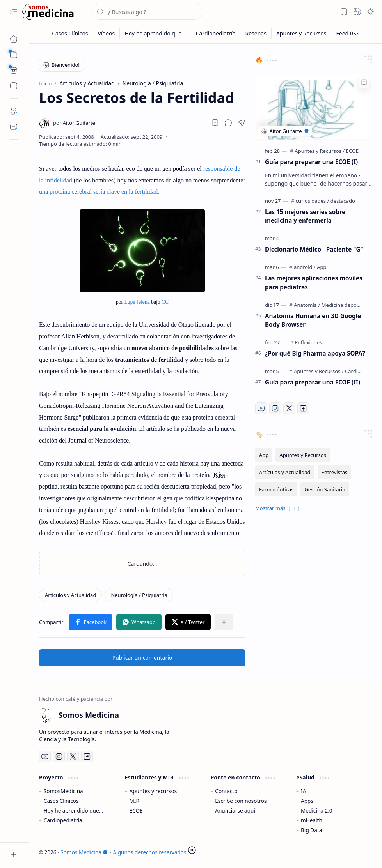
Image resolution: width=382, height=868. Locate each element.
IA (303, 791)
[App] (322, 267)
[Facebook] (303, 408)
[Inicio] (14, 39)
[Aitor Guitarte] (74, 123)
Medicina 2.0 (317, 810)
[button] (14, 12)
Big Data (311, 830)
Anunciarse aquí (235, 810)
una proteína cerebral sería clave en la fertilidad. (99, 192)
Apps (307, 801)
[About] (14, 111)
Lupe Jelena (137, 302)
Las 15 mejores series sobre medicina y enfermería (305, 216)
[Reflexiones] (308, 342)
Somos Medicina (84, 852)
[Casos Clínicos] (70, 33)
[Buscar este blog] (147, 12)
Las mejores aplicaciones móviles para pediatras (314, 283)
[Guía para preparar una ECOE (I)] (314, 107)
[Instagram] (275, 408)
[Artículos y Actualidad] (70, 595)
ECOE (136, 810)
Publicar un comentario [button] (142, 658)
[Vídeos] (107, 33)
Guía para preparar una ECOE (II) (313, 382)
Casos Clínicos (61, 801)
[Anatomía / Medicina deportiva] (332, 305)
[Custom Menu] (14, 70)
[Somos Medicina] (48, 12)
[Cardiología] (359, 371)
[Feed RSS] (347, 33)
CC (165, 302)
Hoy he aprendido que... (74, 810)
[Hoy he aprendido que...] (155, 33)
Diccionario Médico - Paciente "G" (314, 249)
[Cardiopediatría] (216, 33)
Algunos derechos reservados (150, 852)
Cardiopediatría (63, 820)
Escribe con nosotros (241, 801)
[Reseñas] (256, 33)
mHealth (312, 820)
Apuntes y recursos (153, 791)
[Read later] (215, 123)
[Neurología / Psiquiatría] (139, 595)
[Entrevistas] (335, 472)
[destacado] (343, 201)
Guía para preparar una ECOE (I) (311, 162)
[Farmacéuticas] (276, 489)
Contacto (226, 791)
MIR (134, 801)
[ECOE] (353, 151)
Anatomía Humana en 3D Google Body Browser (313, 320)
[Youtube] (261, 408)
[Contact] (14, 127)
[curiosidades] (313, 201)
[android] (305, 267)
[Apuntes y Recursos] (302, 33)
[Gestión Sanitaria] (325, 489)
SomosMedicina (63, 791)
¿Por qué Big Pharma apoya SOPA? (315, 353)
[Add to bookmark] (364, 82)
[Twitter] (289, 408)
